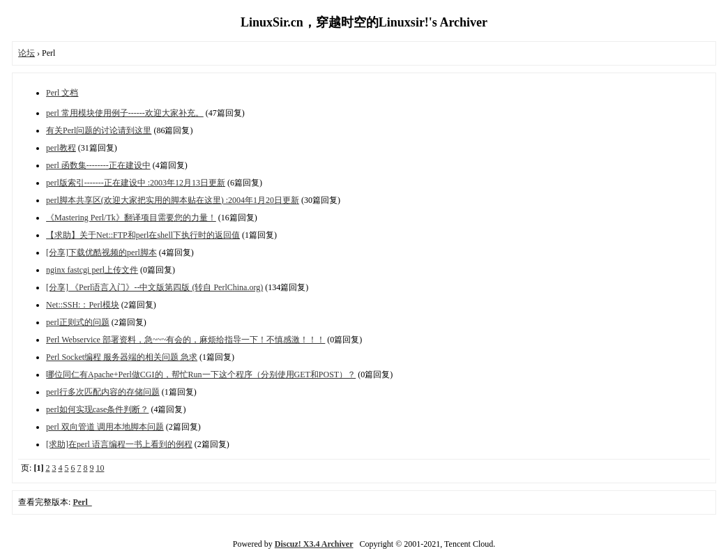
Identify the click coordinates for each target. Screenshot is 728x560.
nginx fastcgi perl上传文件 (92, 270)
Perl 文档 (62, 93)
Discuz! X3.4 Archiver (314, 544)
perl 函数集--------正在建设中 (98, 165)
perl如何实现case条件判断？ (97, 409)
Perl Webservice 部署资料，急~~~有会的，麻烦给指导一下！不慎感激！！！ (185, 340)
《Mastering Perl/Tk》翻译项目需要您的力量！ (131, 218)
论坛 (26, 53)
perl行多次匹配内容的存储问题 (103, 392)
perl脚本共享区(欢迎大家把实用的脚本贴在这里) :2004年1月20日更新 (173, 200)
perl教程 (61, 148)
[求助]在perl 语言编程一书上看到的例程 (119, 444)
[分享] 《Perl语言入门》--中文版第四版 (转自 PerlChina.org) (154, 287)
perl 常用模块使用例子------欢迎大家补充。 (125, 113)
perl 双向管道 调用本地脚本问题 (105, 427)
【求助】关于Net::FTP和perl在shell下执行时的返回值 (143, 235)
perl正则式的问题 (78, 322)
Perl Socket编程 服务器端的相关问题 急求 (122, 357)
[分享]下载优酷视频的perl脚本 (101, 252)
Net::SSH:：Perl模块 (83, 305)
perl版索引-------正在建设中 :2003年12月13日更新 (136, 183)
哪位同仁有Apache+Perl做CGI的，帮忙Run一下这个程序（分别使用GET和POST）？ (201, 374)
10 (100, 468)
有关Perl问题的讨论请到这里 (99, 130)
